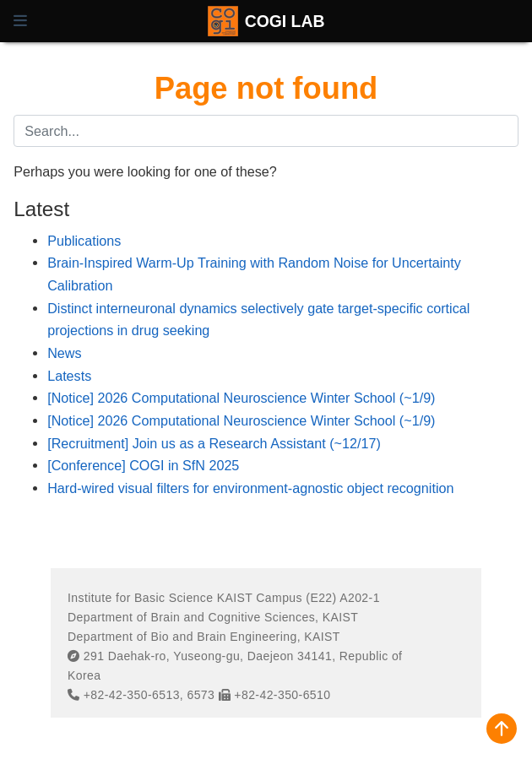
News (64, 353)
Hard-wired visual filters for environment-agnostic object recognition (250, 488)
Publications (84, 241)
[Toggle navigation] (20, 21)
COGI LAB (285, 21)
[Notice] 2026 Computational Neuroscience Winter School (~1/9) (241, 398)
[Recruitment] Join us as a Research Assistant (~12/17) (214, 443)
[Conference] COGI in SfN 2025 (143, 465)
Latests (69, 376)
